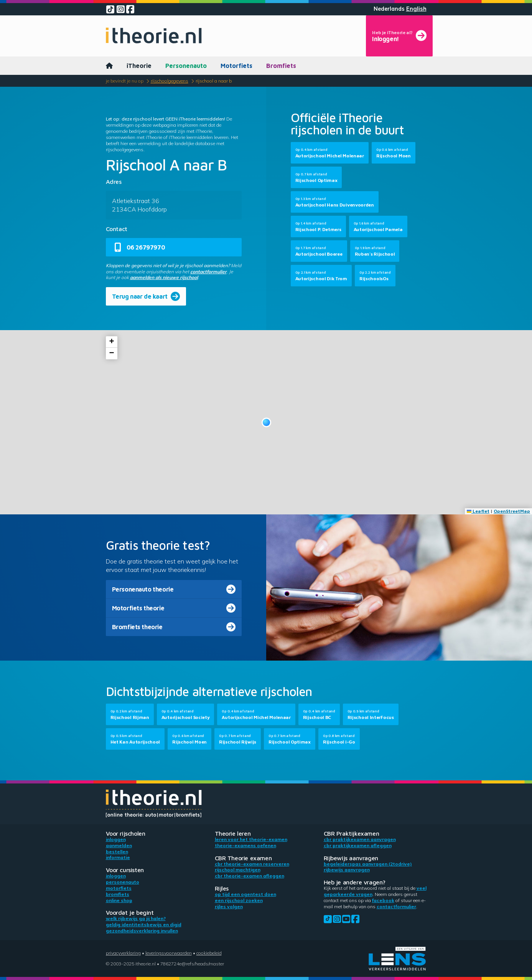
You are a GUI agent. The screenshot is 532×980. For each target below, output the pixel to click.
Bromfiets (281, 66)
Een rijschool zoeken (239, 900)
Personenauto (186, 66)
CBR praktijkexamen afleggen (358, 845)
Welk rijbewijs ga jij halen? (136, 918)
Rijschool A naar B (214, 81)
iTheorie (139, 66)
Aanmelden (119, 845)
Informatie (118, 857)
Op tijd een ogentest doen (245, 894)
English (416, 9)
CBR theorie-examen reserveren (252, 864)
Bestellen (117, 852)
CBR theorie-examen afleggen (250, 876)
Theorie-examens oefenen (245, 845)
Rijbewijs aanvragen (347, 870)
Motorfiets (236, 66)
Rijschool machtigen (238, 870)
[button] (266, 422)
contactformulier (208, 272)
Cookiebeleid (209, 953)
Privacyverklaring (123, 953)
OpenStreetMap (512, 511)
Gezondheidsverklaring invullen (142, 931)
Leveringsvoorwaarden (169, 953)
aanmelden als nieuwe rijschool (164, 277)
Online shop (119, 900)
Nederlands (389, 9)
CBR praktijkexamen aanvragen (360, 839)
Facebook (383, 900)
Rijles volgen (229, 906)
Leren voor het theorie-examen (251, 839)
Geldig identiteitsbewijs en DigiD (144, 925)
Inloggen (116, 839)
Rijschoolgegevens (170, 81)
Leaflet (478, 511)
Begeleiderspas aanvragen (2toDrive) (368, 864)
